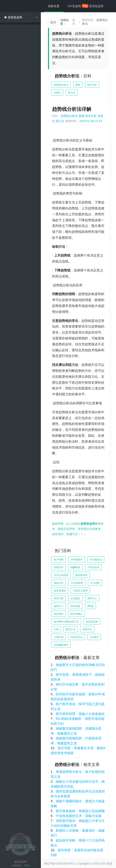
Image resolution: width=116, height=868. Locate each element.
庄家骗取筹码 (61, 645)
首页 (74, 22)
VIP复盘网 (76, 6)
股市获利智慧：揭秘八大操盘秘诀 (80, 714)
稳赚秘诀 (75, 567)
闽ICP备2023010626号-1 (60, 864)
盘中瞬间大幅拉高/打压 (66, 622)
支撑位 (57, 93)
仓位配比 (75, 598)
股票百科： (95, 22)
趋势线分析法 (61, 85)
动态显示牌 (92, 622)
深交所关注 (77, 637)
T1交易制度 (77, 583)
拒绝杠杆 (59, 567)
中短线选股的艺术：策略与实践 (79, 816)
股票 (78, 85)
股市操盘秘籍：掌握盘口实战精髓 (80, 811)
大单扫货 (59, 637)
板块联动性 (81, 575)
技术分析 (92, 85)
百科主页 (54, 6)
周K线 (90, 606)
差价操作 (59, 614)
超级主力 (59, 606)
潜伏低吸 (75, 606)
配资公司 (70, 629)
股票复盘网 (96, 6)
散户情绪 (59, 560)
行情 (56, 629)
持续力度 (59, 598)
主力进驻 (95, 583)
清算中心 (92, 598)
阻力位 (72, 93)
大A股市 (94, 637)
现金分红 (59, 583)
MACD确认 (76, 614)
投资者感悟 (60, 591)
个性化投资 (93, 567)
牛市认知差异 (61, 575)
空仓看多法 (96, 560)
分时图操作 (77, 560)
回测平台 (87, 629)
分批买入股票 (80, 591)
